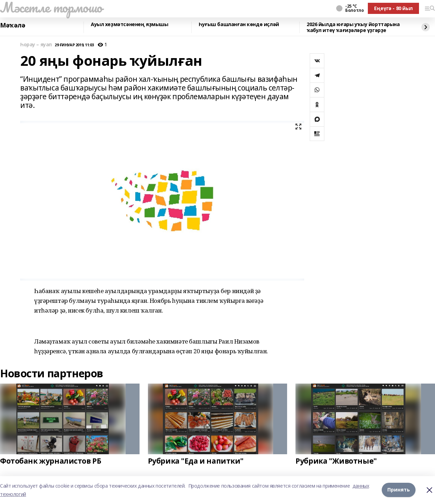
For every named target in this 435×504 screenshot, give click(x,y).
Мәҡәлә (13, 25)
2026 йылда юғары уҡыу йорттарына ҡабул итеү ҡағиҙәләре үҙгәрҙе (353, 27)
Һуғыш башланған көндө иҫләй (239, 25)
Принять (399, 490)
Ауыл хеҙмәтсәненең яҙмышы (130, 25)
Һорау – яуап (36, 45)
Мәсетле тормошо (51, 7)
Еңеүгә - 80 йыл (393, 8)
